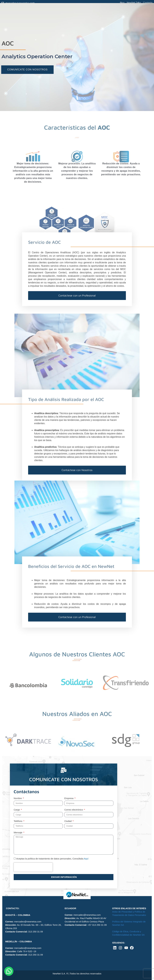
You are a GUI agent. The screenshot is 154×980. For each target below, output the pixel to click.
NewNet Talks (134, 3)
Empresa (69, 798)
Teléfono (18, 821)
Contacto (148, 3)
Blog (122, 3)
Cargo (17, 810)
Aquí (86, 859)
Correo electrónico (74, 810)
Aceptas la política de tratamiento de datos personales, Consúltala (52, 859)
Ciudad (68, 821)
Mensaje (18, 832)
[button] (9, 971)
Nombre (18, 798)
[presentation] (33, 867)
